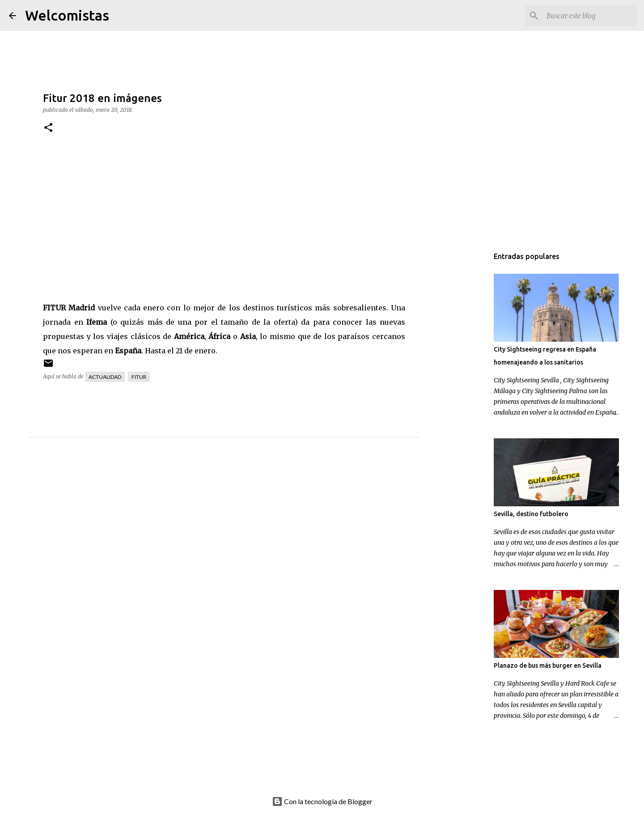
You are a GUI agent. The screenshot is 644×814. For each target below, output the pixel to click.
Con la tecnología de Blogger (322, 801)
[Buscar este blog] (590, 16)
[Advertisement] (242, 535)
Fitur (139, 377)
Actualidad (105, 377)
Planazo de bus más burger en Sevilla (548, 666)
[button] (48, 128)
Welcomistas (67, 15)
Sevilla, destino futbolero (531, 514)
